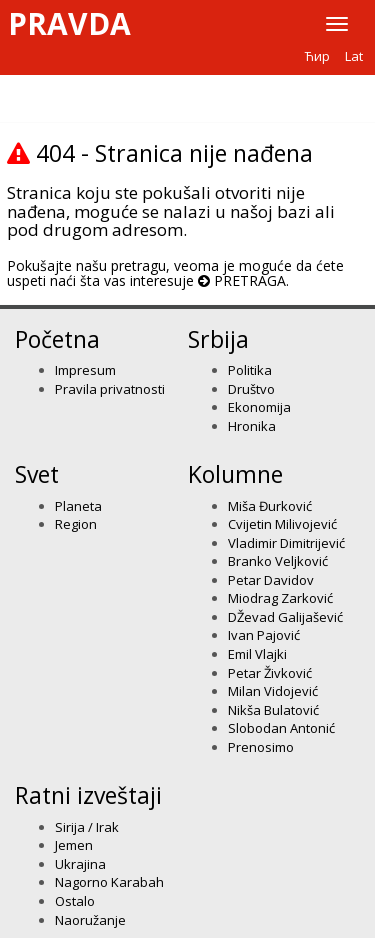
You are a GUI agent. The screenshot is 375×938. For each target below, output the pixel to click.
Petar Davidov (271, 580)
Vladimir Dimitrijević (286, 543)
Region (76, 524)
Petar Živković (270, 673)
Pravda (69, 24)
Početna (57, 339)
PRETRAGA (250, 280)
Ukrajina (80, 864)
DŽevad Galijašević (285, 617)
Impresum (85, 370)
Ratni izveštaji (88, 795)
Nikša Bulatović (273, 710)
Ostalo (75, 901)
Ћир (317, 56)
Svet (37, 474)
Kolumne (235, 474)
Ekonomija (259, 407)
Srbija (218, 339)
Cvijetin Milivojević (282, 524)
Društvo (251, 389)
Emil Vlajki (257, 654)
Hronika (252, 426)
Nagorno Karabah (109, 882)
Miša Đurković (270, 506)
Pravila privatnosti (110, 389)
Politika (250, 370)
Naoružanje (90, 920)
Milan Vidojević (273, 691)
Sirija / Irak (87, 827)
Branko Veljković (278, 561)
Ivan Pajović (264, 635)
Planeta (78, 506)
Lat (354, 56)
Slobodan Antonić (281, 728)
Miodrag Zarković (280, 598)
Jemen (74, 845)
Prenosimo (261, 747)
